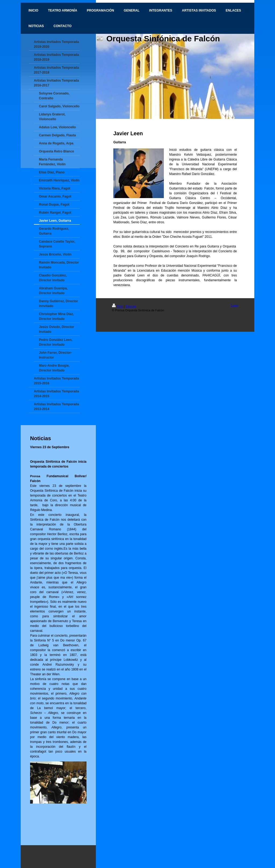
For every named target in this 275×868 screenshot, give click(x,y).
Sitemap (131, 306)
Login (235, 305)
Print (117, 306)
